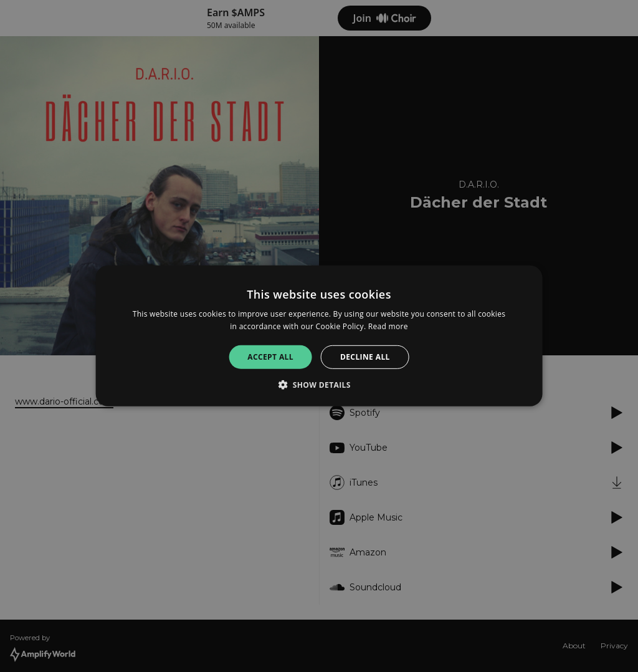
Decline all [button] (365, 357)
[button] (319, 385)
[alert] (319, 336)
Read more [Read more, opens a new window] (388, 326)
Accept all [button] (270, 357)
